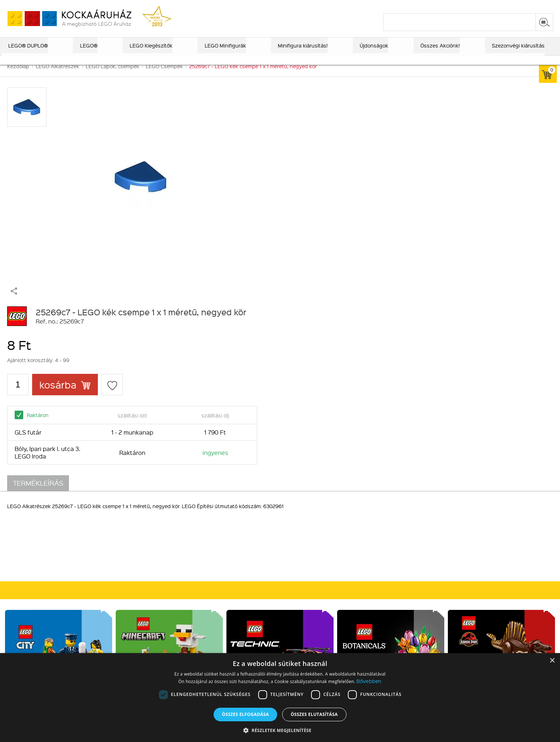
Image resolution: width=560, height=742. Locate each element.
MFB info (65, 547)
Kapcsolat (67, 537)
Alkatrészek (159, 565)
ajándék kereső (281, 6)
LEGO (152, 547)
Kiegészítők (159, 575)
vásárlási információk (396, 6)
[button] (280, 730)
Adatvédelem (251, 556)
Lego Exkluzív (161, 528)
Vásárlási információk (260, 537)
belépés (508, 6)
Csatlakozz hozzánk (354, 514)
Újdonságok (159, 556)
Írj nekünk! (435, 568)
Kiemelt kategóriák (172, 514)
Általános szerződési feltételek (272, 547)
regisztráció (539, 6)
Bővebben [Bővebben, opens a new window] (369, 681)
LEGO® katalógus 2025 (335, 6)
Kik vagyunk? (73, 514)
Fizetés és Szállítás (258, 528)
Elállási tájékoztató (257, 565)
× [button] (552, 661)
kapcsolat (468, 6)
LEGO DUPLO (161, 537)
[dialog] (280, 698)
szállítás (439, 6)
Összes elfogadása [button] (245, 714)
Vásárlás (248, 514)
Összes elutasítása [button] (314, 714)
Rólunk (63, 528)
